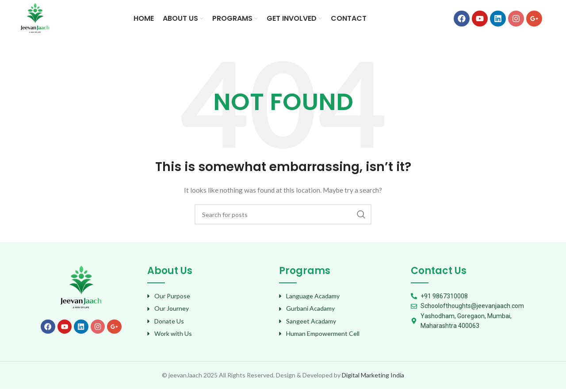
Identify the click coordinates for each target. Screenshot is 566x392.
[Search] (283, 217)
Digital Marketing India (373, 378)
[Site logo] (36, 19)
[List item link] (209, 299)
